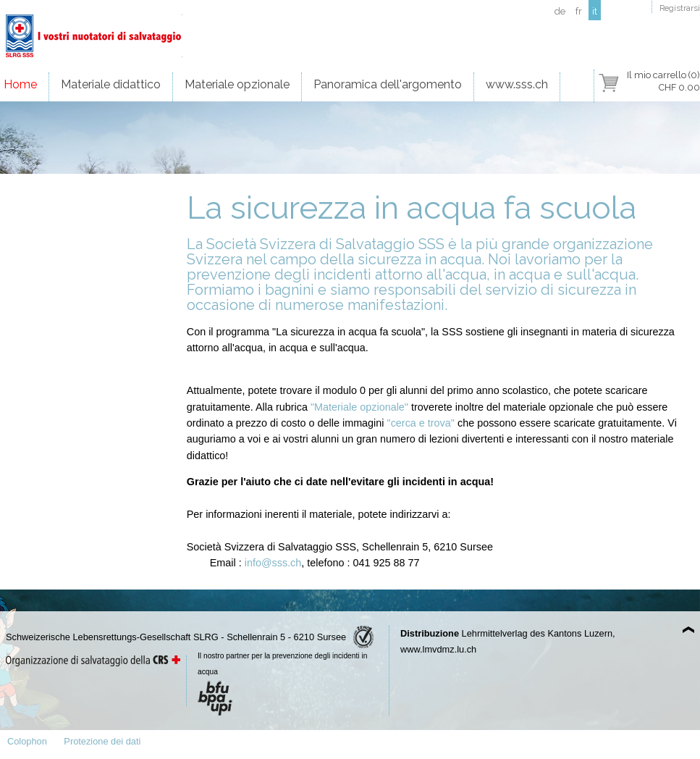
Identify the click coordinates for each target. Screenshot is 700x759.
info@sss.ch (273, 563)
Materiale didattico (111, 84)
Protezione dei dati (102, 741)
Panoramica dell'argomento (388, 84)
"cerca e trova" (421, 423)
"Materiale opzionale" (359, 407)
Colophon (27, 741)
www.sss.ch (517, 84)
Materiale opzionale (237, 84)
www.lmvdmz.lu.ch (438, 649)
